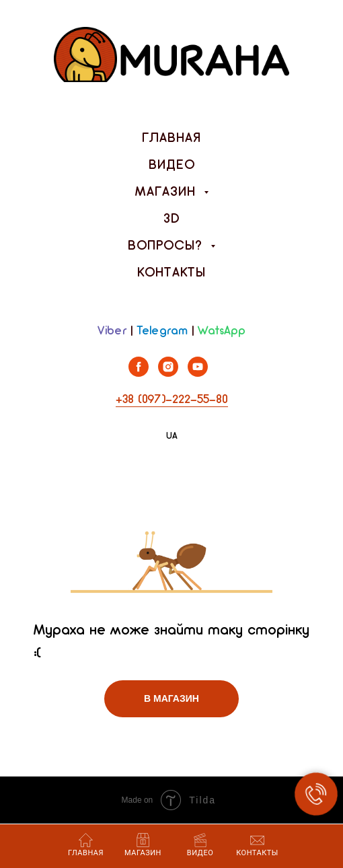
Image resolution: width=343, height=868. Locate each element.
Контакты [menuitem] (171, 273)
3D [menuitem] (172, 219)
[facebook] (139, 373)
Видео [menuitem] (172, 166)
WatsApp (222, 331)
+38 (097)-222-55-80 (172, 400)
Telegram (162, 331)
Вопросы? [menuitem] (167, 246)
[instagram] (168, 373)
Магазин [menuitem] (168, 192)
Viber (112, 331)
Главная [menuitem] (171, 139)
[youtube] (198, 373)
